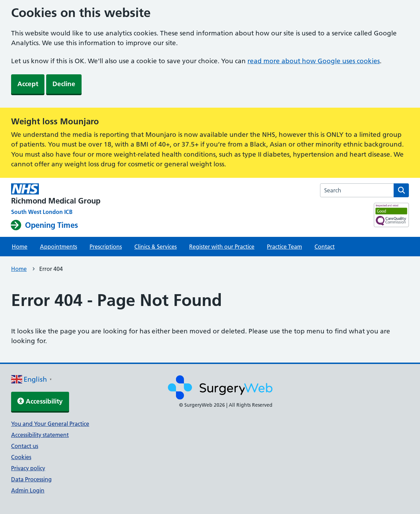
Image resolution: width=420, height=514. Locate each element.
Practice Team (284, 247)
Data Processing (31, 479)
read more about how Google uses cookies (314, 61)
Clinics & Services (156, 247)
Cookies (21, 457)
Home (20, 247)
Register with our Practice (222, 247)
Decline (64, 84)
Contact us (25, 446)
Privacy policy (28, 468)
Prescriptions (106, 247)
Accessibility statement (40, 435)
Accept (28, 84)
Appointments (58, 247)
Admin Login (28, 490)
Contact (325, 247)
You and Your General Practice (50, 424)
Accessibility (40, 401)
